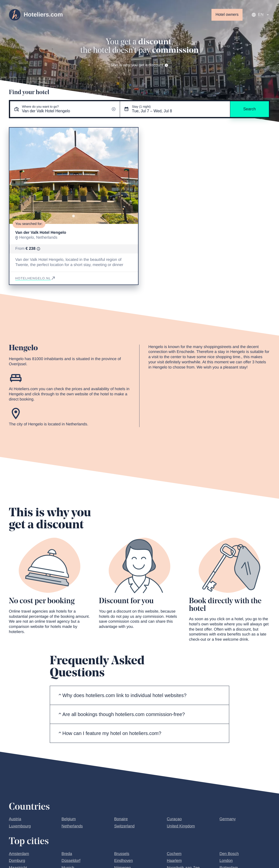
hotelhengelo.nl (35, 278)
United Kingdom (181, 826)
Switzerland (124, 826)
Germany (227, 819)
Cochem (174, 854)
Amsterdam (19, 854)
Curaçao (174, 819)
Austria (15, 819)
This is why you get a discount (139, 65)
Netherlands (72, 826)
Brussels (122, 854)
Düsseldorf (71, 861)
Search (250, 109)
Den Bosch (229, 854)
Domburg (17, 861)
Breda (67, 854)
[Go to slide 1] (74, 216)
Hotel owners (227, 15)
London (226, 861)
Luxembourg (20, 826)
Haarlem (174, 861)
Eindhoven (123, 861)
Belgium (69, 819)
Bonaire (121, 819)
